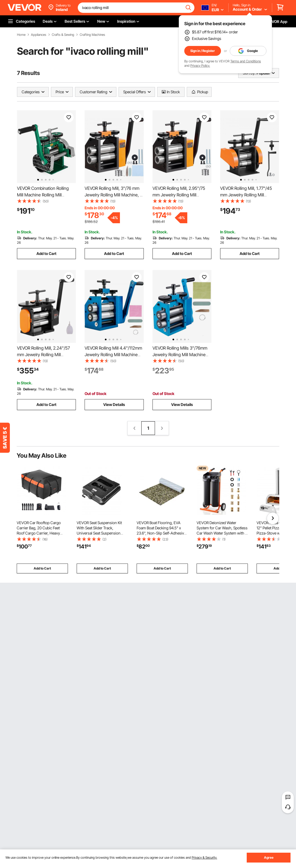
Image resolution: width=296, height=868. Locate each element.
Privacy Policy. (200, 66)
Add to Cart (46, 253)
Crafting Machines (92, 35)
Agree (269, 857)
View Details (114, 404)
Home (21, 35)
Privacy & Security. (204, 857)
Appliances (39, 35)
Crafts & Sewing (63, 35)
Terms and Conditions (246, 61)
